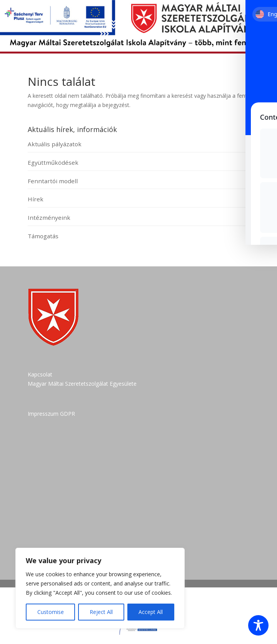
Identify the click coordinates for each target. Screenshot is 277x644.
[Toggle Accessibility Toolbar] (258, 625)
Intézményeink (49, 217)
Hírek (36, 199)
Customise (51, 612)
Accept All (151, 612)
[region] (100, 588)
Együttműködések (53, 162)
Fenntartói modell (53, 181)
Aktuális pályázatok (55, 144)
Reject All (101, 612)
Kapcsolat (40, 374)
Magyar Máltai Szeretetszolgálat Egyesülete (82, 384)
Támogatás (43, 236)
